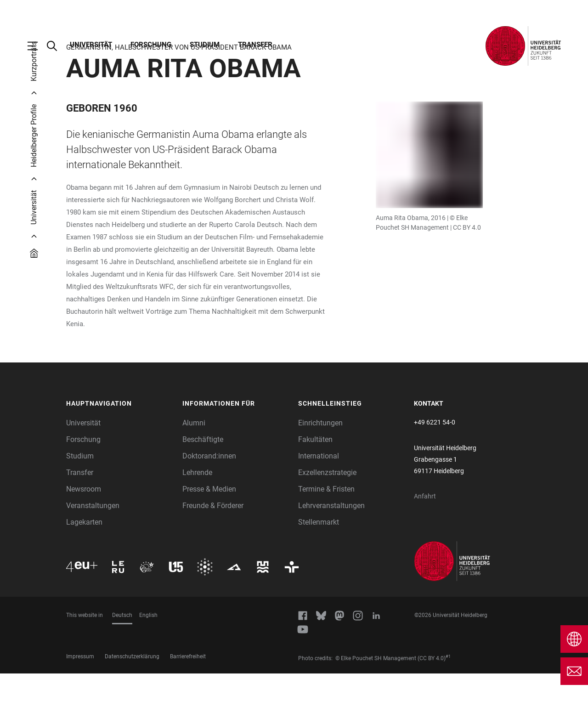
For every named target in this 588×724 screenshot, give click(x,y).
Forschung (151, 45)
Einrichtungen (320, 473)
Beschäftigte (203, 490)
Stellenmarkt (319, 573)
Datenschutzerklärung (132, 707)
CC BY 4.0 (467, 278)
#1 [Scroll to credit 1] (448, 707)
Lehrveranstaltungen (331, 556)
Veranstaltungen (93, 556)
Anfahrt (425, 547)
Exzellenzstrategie (327, 523)
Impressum (80, 707)
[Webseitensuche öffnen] (57, 46)
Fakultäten (315, 490)
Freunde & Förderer (213, 556)
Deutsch (122, 666)
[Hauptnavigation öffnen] (37, 46)
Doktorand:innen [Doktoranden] (209, 506)
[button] (120, 454)
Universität (91, 45)
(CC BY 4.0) (432, 709)
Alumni (194, 473)
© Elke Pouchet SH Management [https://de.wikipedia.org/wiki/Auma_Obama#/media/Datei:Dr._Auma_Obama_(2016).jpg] (376, 709)
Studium (205, 45)
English (148, 666)
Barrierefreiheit (188, 707)
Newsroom (84, 540)
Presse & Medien (209, 540)
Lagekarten (84, 573)
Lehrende (197, 523)
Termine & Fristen (326, 540)
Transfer (255, 45)
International (319, 506)
